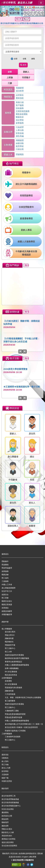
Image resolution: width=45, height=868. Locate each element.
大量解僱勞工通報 (12, 711)
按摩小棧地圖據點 (12, 668)
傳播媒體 (20, 140)
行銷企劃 (20, 149)
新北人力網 (6, 768)
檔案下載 (5, 778)
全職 (24, 59)
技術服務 (20, 108)
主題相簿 (5, 775)
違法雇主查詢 (10, 632)
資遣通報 (8, 681)
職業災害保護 (7, 605)
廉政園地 (5, 812)
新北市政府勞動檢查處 (10, 799)
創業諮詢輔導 (7, 611)
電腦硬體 (20, 88)
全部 (16, 59)
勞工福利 (5, 578)
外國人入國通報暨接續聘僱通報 (17, 665)
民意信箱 (14, 854)
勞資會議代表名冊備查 (13, 688)
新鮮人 (26, 72)
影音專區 (5, 771)
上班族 (10, 78)
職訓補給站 (9, 642)
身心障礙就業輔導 (9, 588)
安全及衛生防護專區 (9, 846)
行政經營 (20, 127)
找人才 (26, 19)
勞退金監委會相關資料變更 (15, 714)
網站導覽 (33, 857)
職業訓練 (5, 575)
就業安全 (5, 595)
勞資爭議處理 (7, 568)
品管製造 (20, 95)
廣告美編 (20, 136)
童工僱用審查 (10, 701)
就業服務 (5, 571)
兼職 (33, 59)
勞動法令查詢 (7, 829)
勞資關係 (5, 565)
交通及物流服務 (23, 111)
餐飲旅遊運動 (22, 114)
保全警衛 (20, 120)
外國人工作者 (7, 585)
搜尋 (23, 65)
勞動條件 (5, 561)
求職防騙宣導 (7, 614)
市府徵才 (26, 78)
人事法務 (20, 130)
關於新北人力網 (8, 832)
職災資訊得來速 (11, 675)
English (25, 857)
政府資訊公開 (7, 816)
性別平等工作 (7, 591)
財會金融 (20, 133)
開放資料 (5, 819)
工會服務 (5, 581)
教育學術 (20, 146)
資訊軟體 (20, 91)
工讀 (10, 83)
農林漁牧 (20, 98)
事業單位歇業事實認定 (13, 662)
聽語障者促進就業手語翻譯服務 (17, 658)
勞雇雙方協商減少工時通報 (15, 731)
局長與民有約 (7, 836)
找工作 (19, 19)
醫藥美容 (20, 117)
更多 (27, 265)
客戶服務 (20, 105)
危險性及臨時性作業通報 (14, 655)
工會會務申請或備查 (13, 737)
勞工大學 (8, 652)
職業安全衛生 (7, 601)
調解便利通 (9, 638)
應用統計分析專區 (9, 839)
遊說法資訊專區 (8, 842)
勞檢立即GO (10, 635)
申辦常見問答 (7, 781)
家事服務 (20, 123)
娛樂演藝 (20, 143)
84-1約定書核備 (11, 672)
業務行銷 (20, 102)
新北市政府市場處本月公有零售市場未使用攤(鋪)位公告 (22, 23)
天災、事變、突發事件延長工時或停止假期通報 (23, 698)
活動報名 (5, 758)
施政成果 (5, 826)
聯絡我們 (5, 822)
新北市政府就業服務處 (10, 803)
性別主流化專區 (8, 809)
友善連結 (5, 608)
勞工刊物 (5, 765)
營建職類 (20, 154)
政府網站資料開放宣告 (28, 854)
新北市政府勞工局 (9, 796)
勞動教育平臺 (10, 645)
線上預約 (5, 761)
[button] (2, 11)
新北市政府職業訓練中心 (11, 806)
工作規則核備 (10, 694)
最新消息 (5, 755)
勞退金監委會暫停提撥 (13, 717)
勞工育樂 (5, 598)
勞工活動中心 (10, 648)
